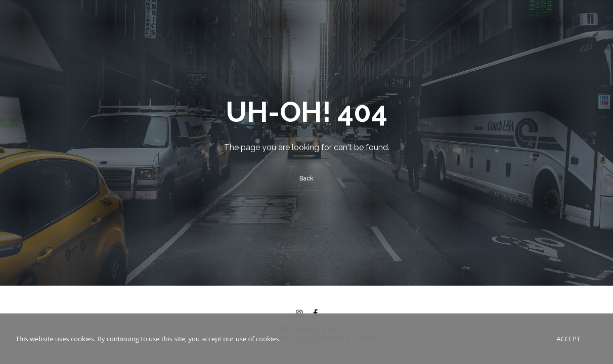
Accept (568, 339)
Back (306, 178)
